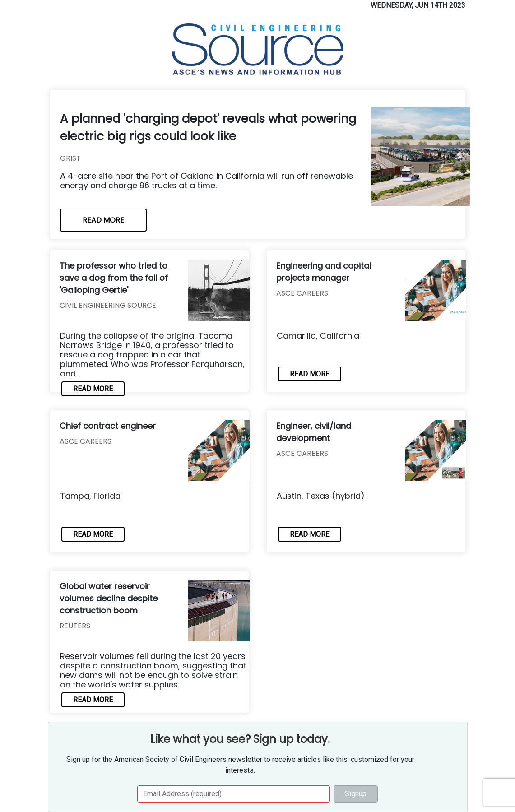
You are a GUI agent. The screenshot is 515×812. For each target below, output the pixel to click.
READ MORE (103, 220)
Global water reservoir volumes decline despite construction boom (109, 598)
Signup (356, 794)
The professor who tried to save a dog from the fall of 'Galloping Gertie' (114, 278)
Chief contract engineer (108, 426)
